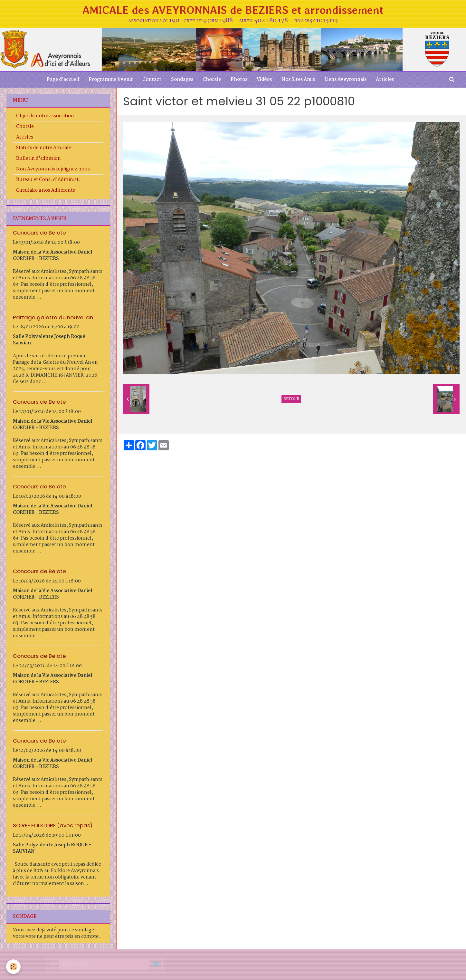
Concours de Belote (39, 233)
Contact (152, 80)
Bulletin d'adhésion (38, 159)
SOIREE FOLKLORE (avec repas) (53, 826)
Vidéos (265, 80)
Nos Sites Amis (299, 80)
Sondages (182, 80)
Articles (386, 80)
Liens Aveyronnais (346, 80)
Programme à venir (110, 80)
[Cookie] (14, 967)
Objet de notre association (45, 116)
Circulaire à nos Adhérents (46, 191)
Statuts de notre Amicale (44, 148)
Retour (291, 399)
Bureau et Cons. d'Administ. (48, 180)
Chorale (212, 80)
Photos (239, 80)
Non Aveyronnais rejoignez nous (53, 169)
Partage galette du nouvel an (53, 318)
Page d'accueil (62, 80)
